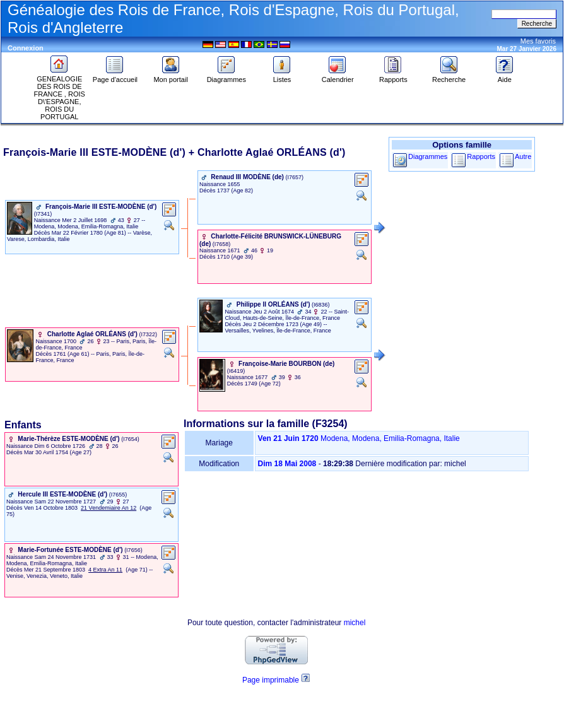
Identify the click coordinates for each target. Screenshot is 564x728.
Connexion (26, 48)
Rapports (393, 76)
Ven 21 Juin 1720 (288, 438)
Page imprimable (271, 680)
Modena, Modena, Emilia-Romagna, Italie (390, 438)
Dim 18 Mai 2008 (287, 464)
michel (355, 623)
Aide (505, 76)
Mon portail (170, 76)
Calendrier (338, 76)
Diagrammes (226, 76)
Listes (282, 76)
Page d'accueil (115, 76)
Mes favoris (538, 41)
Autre (523, 156)
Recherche (449, 76)
